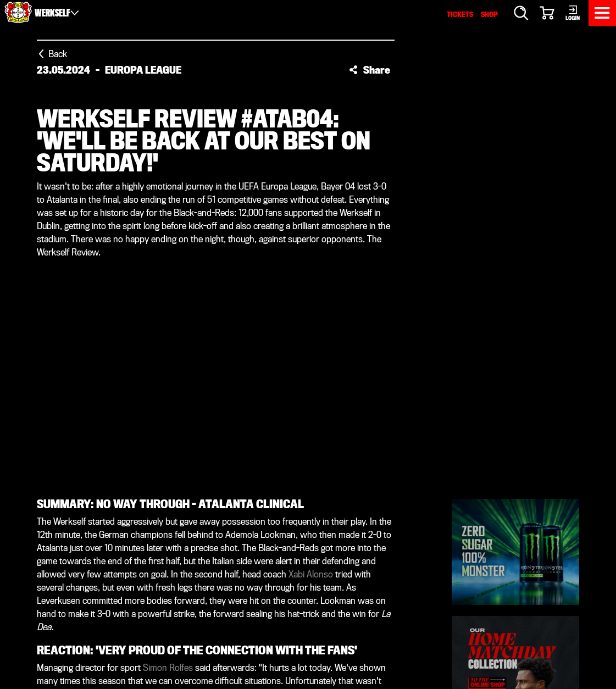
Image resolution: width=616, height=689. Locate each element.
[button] (370, 70)
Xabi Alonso (311, 574)
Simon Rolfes (168, 668)
